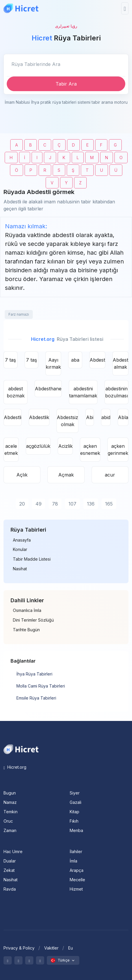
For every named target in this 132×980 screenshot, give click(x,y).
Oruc (8, 821)
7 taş (10, 360)
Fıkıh (74, 821)
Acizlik (65, 446)
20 (22, 504)
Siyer (75, 793)
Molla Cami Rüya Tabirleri (41, 686)
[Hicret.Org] (21, 8)
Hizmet (76, 889)
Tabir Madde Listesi (32, 559)
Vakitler (51, 948)
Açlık (22, 475)
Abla (123, 417)
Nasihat (20, 569)
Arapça (77, 870)
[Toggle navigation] (125, 8)
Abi (90, 417)
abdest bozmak (16, 392)
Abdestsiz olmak (67, 421)
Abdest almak (120, 363)
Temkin (11, 812)
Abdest (97, 360)
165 (109, 504)
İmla (73, 861)
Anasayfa (22, 540)
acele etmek (11, 450)
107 (72, 504)
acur (110, 475)
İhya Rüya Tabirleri (34, 674)
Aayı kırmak (53, 363)
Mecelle (77, 880)
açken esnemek (90, 450)
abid (106, 417)
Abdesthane (48, 389)
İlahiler (76, 851)
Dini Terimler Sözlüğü (33, 620)
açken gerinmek (118, 450)
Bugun (10, 793)
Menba (76, 830)
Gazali (76, 802)
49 (38, 504)
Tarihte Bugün (26, 630)
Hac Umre (13, 851)
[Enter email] (66, 64)
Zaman (10, 830)
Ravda (10, 889)
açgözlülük (38, 446)
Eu (71, 948)
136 (91, 504)
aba (75, 360)
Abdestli (13, 417)
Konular (20, 549)
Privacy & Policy (19, 948)
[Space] (21, 749)
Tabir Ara (66, 84)
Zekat (9, 870)
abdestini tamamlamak (83, 392)
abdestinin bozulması (116, 392)
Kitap (74, 812)
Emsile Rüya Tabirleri (36, 698)
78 (55, 504)
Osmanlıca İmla (27, 610)
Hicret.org (15, 767)
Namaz (10, 802)
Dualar (10, 861)
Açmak (66, 475)
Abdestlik (39, 417)
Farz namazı (19, 314)
